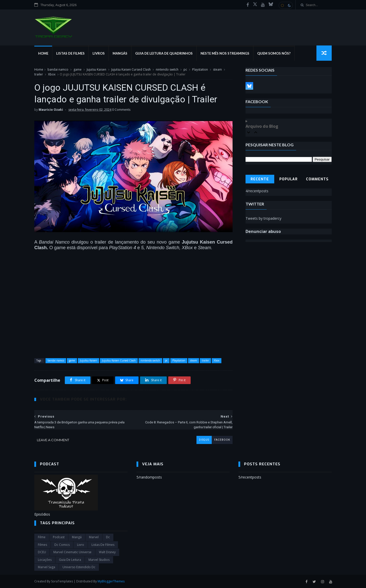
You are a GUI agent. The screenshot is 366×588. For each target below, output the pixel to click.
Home (43, 53)
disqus (204, 440)
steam (217, 69)
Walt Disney (107, 552)
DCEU (42, 552)
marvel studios (99, 560)
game (78, 69)
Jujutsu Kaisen (96, 69)
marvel (94, 537)
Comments (317, 179)
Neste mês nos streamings (225, 53)
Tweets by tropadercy (263, 218)
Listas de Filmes (70, 53)
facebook (222, 440)
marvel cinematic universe (72, 552)
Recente (260, 179)
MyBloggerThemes (111, 581)
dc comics (62, 545)
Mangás (120, 53)
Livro (81, 545)
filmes (42, 545)
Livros (99, 53)
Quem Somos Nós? (274, 53)
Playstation (200, 69)
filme (42, 537)
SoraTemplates (62, 581)
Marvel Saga (47, 567)
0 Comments (121, 110)
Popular (288, 179)
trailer (39, 74)
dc (108, 537)
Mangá (77, 537)
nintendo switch (167, 69)
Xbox (52, 74)
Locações (45, 560)
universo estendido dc (79, 567)
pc (185, 69)
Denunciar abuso (263, 231)
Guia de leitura (70, 560)
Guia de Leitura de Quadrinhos (164, 53)
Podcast (59, 537)
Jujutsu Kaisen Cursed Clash (131, 69)
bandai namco (58, 69)
